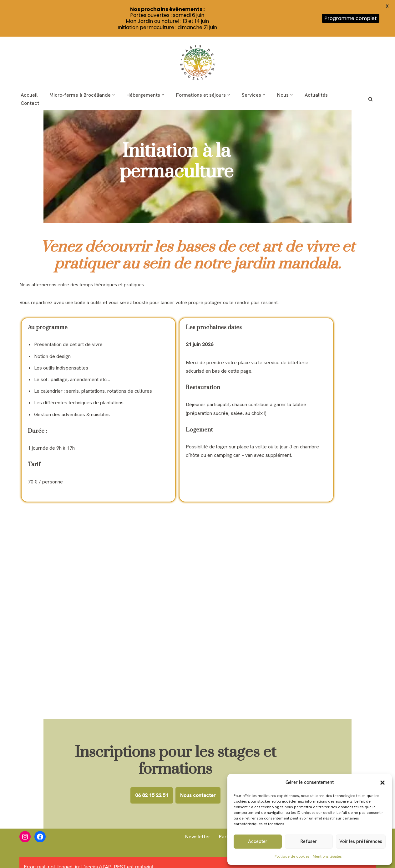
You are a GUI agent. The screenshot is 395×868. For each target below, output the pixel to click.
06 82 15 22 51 (174, 758)
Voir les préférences (361, 841)
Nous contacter (220, 758)
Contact (30, 103)
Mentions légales (327, 856)
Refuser (309, 841)
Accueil (29, 95)
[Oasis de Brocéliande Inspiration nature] (198, 62)
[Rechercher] (370, 99)
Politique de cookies (292, 856)
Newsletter (197, 836)
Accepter (258, 841)
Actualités (319, 95)
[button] (382, 783)
